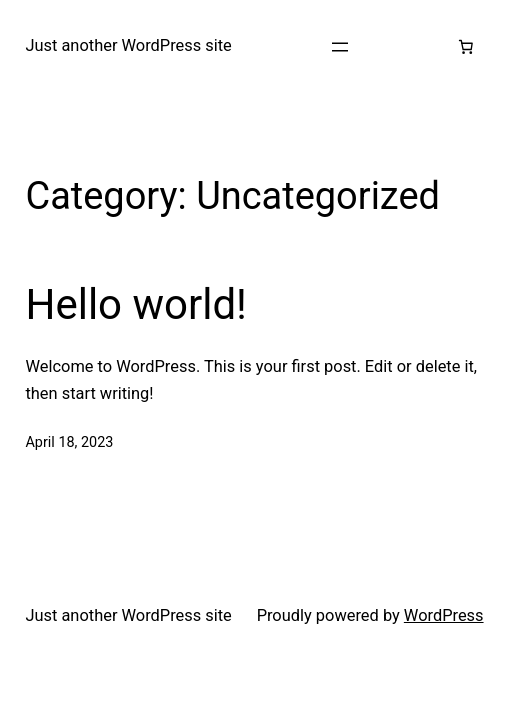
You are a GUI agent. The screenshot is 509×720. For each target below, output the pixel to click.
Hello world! (136, 304)
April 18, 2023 (69, 442)
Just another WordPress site (128, 45)
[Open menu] (340, 47)
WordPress (444, 615)
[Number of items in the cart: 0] (466, 47)
